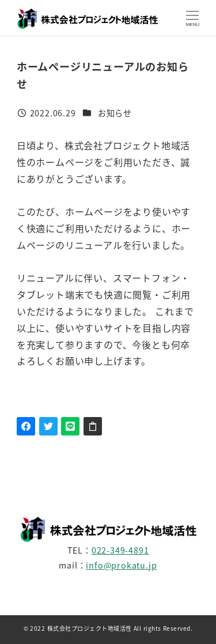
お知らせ (115, 113)
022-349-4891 (120, 550)
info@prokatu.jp (121, 565)
